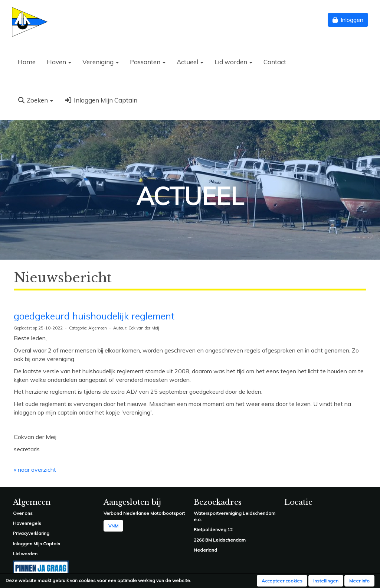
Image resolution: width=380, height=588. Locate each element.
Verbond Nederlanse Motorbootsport (144, 513)
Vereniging (101, 62)
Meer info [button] (359, 581)
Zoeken (35, 100)
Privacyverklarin (30, 533)
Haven (59, 62)
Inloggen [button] (348, 20)
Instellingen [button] (326, 581)
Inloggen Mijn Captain (101, 100)
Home (27, 62)
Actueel (190, 62)
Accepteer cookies (282, 581)
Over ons (23, 513)
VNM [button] (113, 526)
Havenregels (27, 523)
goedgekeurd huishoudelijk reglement (94, 316)
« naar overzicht (35, 470)
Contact (275, 62)
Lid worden (233, 62)
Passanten (148, 62)
